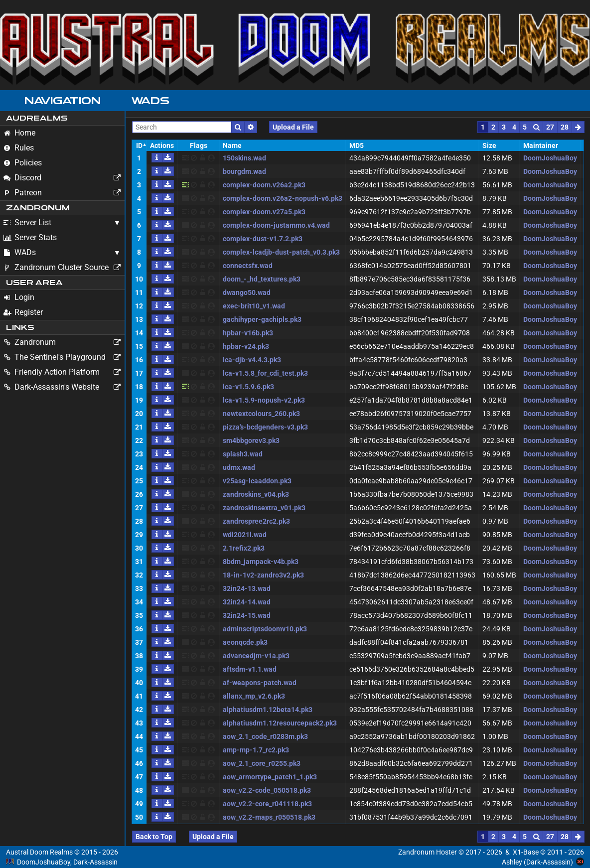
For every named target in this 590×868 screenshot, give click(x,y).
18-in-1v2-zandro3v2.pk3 (263, 575)
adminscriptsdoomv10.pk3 (265, 629)
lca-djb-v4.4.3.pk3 (252, 360)
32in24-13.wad (247, 588)
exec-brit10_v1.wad (254, 306)
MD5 (357, 145)
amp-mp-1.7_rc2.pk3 (256, 750)
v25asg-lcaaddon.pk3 (257, 481)
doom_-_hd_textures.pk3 (262, 279)
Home (19, 133)
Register (23, 312)
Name (232, 145)
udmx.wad (239, 467)
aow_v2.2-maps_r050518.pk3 (269, 817)
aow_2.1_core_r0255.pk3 (262, 763)
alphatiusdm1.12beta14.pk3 (268, 710)
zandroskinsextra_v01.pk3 (264, 508)
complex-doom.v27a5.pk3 (264, 212)
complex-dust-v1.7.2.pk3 (263, 239)
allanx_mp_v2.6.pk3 (254, 696)
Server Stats (30, 237)
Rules (19, 148)
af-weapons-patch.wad (260, 683)
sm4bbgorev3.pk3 (251, 440)
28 (565, 127)
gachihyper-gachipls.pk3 (262, 319)
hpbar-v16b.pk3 (248, 333)
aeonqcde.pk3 (245, 642)
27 (550, 127)
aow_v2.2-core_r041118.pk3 (267, 804)
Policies (23, 163)
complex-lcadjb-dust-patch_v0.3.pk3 (281, 252)
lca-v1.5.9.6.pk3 (248, 387)
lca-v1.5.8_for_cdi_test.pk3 (265, 373)
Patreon (64, 193)
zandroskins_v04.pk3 (256, 494)
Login (19, 297)
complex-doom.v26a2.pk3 (264, 185)
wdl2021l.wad (245, 535)
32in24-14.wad (247, 602)
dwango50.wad (247, 292)
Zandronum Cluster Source (64, 268)
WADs (20, 252)
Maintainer (541, 145)
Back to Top (154, 837)
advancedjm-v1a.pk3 (256, 656)
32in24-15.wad (247, 615)
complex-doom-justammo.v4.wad (276, 225)
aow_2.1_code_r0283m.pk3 (265, 736)
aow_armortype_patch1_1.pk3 (270, 777)
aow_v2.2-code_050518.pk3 (267, 790)
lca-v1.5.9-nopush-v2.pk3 (264, 400)
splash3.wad (243, 454)
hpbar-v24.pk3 (246, 346)
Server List (27, 222)
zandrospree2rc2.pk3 (256, 521)
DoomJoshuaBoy (550, 158)
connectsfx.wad (248, 266)
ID (139, 145)
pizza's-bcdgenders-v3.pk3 (265, 427)
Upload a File (293, 127)
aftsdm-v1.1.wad (250, 669)
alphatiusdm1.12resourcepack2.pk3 (280, 723)
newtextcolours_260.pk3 (261, 414)
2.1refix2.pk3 (244, 548)
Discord (64, 178)
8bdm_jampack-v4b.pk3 (261, 562)
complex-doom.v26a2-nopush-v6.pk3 (283, 198)
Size (489, 145)
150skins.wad (244, 158)
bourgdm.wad (244, 171)
